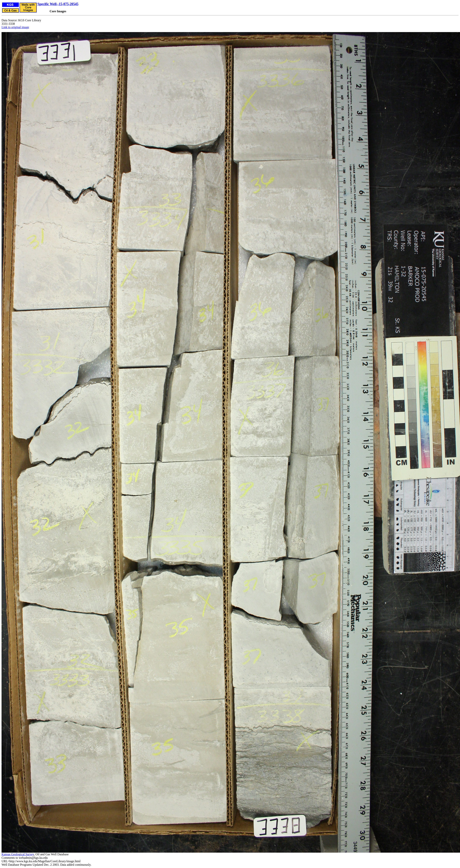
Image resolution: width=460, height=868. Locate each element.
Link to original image (15, 27)
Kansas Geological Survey (18, 854)
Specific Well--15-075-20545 (58, 4)
